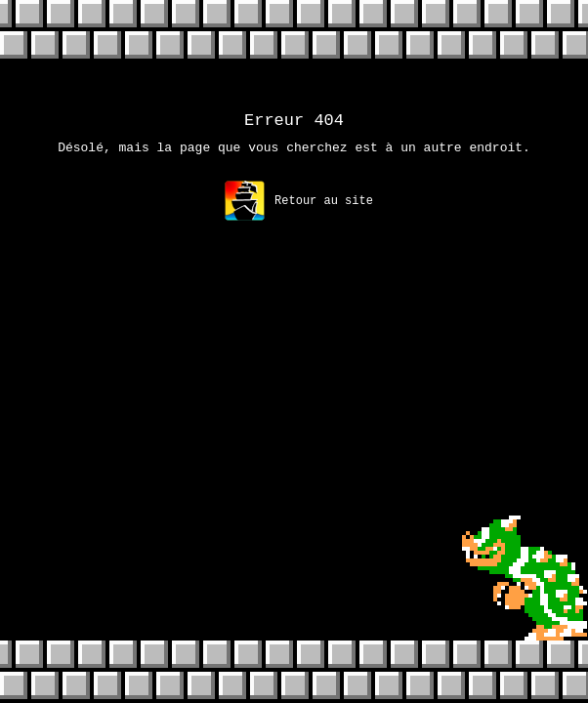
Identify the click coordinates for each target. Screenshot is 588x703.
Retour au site (299, 207)
